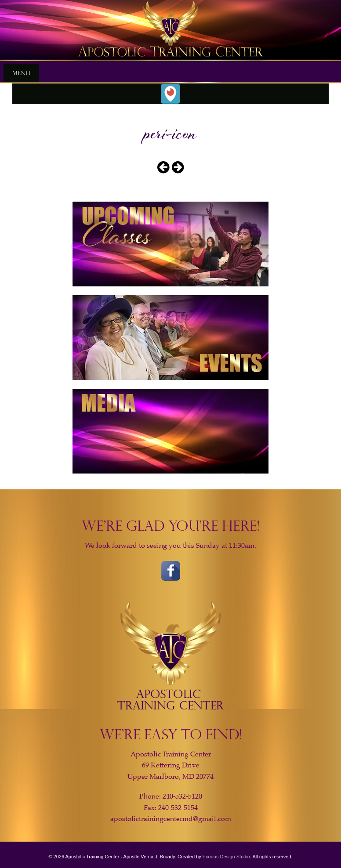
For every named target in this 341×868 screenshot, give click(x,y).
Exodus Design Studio (226, 857)
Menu (21, 72)
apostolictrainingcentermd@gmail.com (171, 819)
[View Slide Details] (170, 31)
